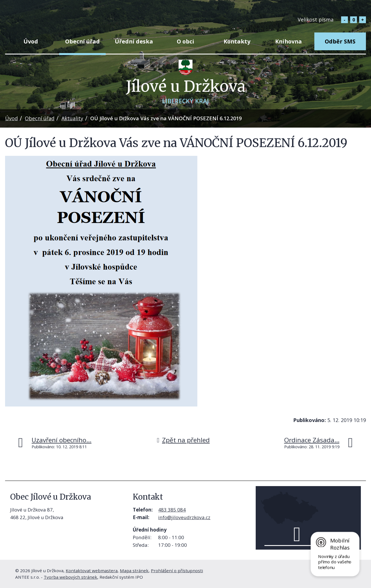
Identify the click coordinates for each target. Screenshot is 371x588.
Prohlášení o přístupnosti (177, 570)
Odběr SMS (340, 41)
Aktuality (72, 118)
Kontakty (237, 41)
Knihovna (289, 41)
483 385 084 (172, 510)
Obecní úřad (82, 41)
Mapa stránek (134, 570)
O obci (185, 41)
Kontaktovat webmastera (92, 570)
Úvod (31, 41)
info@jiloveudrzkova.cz (184, 517)
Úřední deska (134, 41)
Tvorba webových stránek (70, 577)
